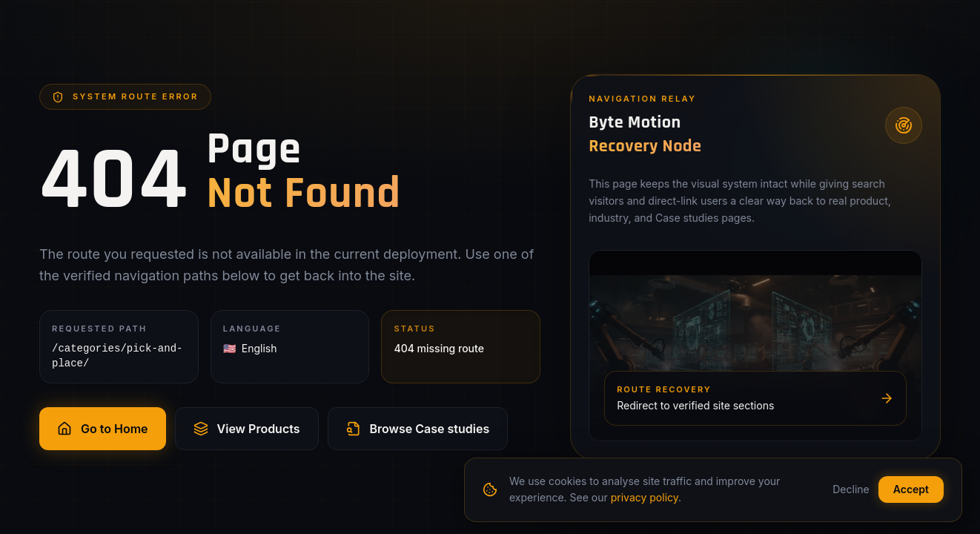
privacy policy (645, 497)
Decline (851, 489)
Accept (911, 489)
